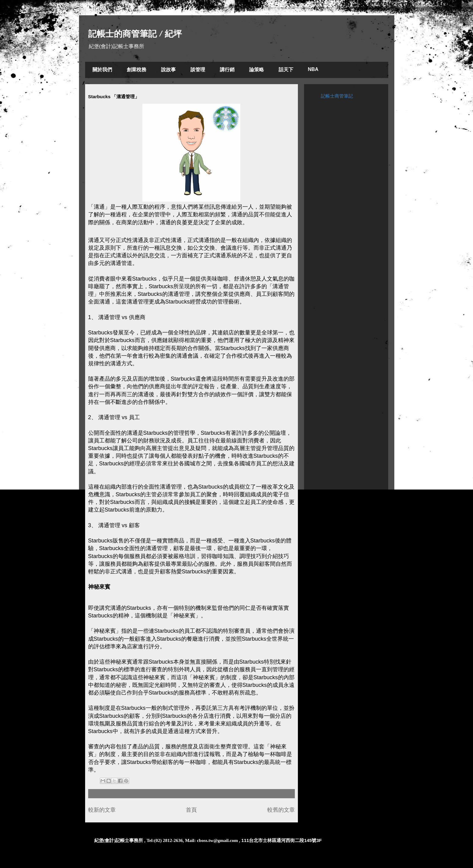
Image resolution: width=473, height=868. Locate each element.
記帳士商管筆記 (337, 96)
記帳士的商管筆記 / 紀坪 (135, 34)
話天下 (286, 70)
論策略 (257, 70)
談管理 (198, 70)
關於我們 (102, 70)
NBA (313, 69)
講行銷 (227, 70)
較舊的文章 (281, 810)
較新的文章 (102, 810)
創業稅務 (137, 70)
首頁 (191, 810)
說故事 (168, 70)
